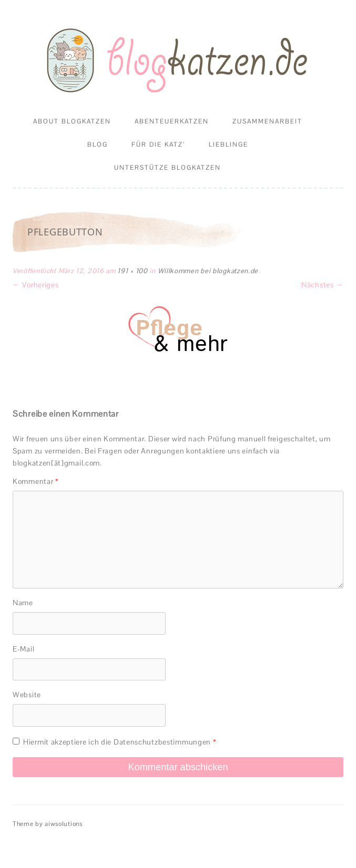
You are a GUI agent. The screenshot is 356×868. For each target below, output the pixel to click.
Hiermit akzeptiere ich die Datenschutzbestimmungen (114, 742)
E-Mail (23, 649)
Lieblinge (228, 144)
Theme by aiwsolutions (48, 824)
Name (23, 603)
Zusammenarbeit (267, 121)
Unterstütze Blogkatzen (167, 168)
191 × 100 (132, 271)
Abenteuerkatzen (172, 121)
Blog (98, 144)
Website (27, 695)
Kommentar (36, 481)
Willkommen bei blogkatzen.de (208, 271)
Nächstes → (322, 285)
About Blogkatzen (72, 121)
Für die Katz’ (158, 144)
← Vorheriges (35, 285)
